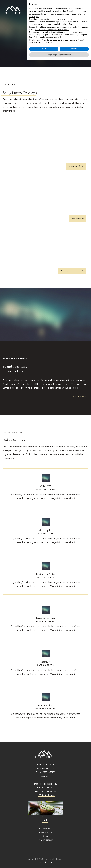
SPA (78, 219)
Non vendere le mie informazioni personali (52, 23)
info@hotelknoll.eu (49, 784)
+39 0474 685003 (47, 788)
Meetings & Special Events (72, 271)
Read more (80, 397)
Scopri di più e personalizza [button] (59, 48)
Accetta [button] (74, 43)
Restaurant (76, 166)
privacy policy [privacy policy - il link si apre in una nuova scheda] (57, 31)
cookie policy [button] (34, 10)
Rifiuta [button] (44, 43)
